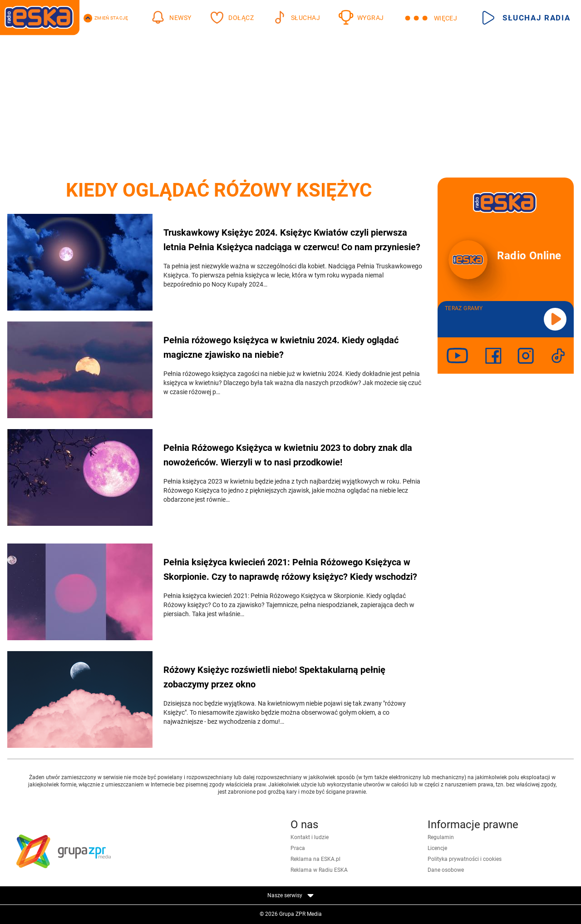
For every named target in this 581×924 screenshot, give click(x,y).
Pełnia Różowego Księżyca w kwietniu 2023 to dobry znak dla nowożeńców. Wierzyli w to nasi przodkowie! (288, 455)
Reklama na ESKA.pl (315, 859)
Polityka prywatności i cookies (465, 859)
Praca (298, 848)
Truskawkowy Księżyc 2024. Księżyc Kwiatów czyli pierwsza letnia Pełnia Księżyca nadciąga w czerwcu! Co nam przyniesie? (292, 240)
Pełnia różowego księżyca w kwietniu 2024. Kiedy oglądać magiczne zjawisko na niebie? (281, 347)
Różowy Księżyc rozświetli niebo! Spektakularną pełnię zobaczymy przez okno (274, 677)
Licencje (437, 848)
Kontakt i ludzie (310, 837)
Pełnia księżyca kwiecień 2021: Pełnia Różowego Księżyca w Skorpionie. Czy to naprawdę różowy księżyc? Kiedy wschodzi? (290, 569)
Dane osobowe (446, 870)
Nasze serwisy (290, 895)
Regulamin (441, 837)
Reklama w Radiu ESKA (319, 870)
